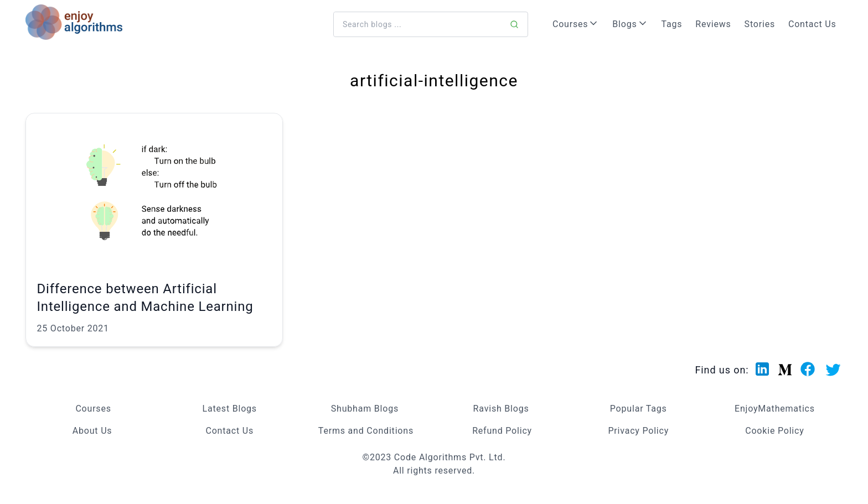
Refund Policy (502, 431)
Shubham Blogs (365, 409)
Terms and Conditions (366, 431)
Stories (760, 24)
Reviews (713, 24)
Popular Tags (639, 409)
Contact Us (812, 24)
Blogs (630, 24)
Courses (576, 24)
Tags (672, 24)
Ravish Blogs (501, 409)
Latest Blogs (230, 409)
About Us (92, 431)
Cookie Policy (774, 431)
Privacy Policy (638, 431)
